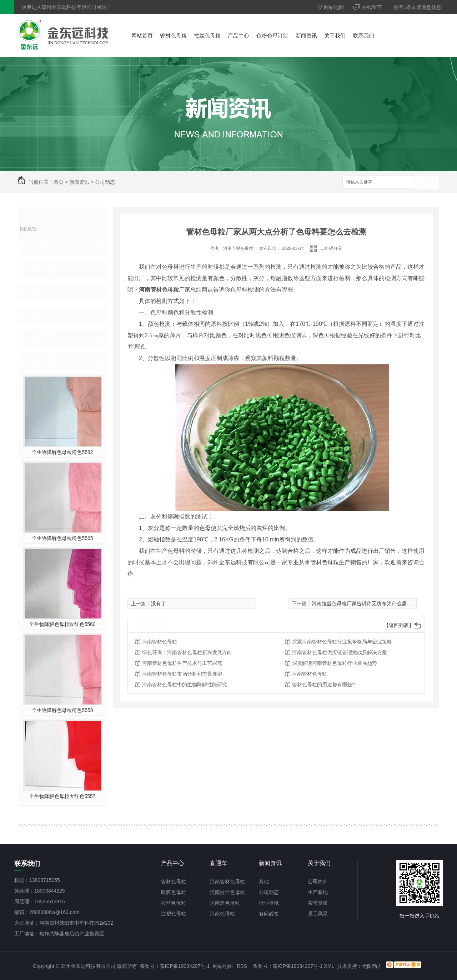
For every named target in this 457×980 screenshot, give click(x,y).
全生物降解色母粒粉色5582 (62, 452)
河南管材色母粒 (160, 642)
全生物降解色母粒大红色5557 (62, 796)
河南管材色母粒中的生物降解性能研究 (185, 685)
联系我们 (363, 36)
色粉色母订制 (272, 36)
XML (329, 966)
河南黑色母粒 (225, 903)
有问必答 (41, 315)
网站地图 (331, 7)
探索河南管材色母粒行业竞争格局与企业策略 (342, 642)
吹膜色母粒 (174, 892)
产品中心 (238, 36)
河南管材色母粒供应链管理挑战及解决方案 (340, 652)
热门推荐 (41, 361)
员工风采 (318, 914)
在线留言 (368, 7)
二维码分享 (331, 248)
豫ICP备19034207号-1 (185, 966)
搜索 (427, 183)
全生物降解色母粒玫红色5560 (62, 624)
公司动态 (105, 182)
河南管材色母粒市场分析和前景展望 (182, 674)
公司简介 (318, 882)
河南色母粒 (222, 914)
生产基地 (318, 892)
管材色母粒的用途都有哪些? (323, 685)
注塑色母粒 (174, 914)
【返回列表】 (399, 625)
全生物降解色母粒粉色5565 (62, 538)
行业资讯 (41, 292)
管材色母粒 (173, 36)
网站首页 (142, 36)
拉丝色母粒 (207, 36)
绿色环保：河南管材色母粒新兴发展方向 (187, 652)
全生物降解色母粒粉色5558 (62, 710)
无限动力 (372, 966)
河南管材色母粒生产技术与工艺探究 (182, 663)
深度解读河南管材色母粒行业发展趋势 (335, 663)
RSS (242, 966)
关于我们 (335, 36)
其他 (35, 247)
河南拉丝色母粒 (227, 892)
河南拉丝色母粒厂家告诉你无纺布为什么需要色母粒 (369, 603)
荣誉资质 (318, 903)
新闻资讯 (306, 36)
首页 (59, 182)
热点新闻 (41, 338)
